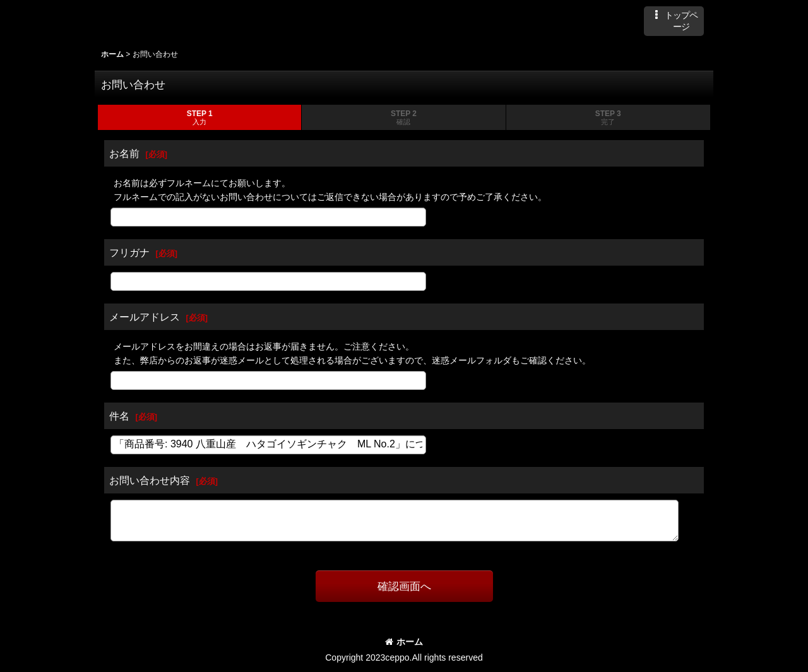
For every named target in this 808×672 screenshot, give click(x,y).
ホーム (404, 642)
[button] (674, 21)
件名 (119, 416)
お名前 (124, 153)
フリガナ (129, 252)
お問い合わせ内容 (150, 480)
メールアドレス (145, 317)
